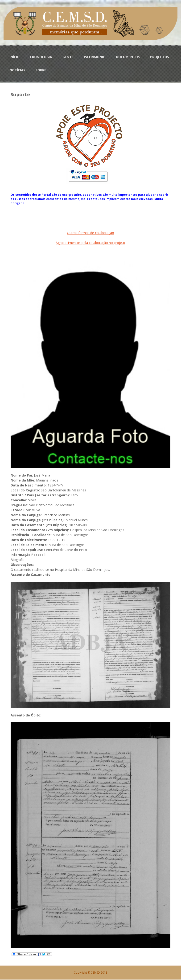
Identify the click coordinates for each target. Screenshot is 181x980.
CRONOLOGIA (41, 57)
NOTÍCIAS (17, 70)
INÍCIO (14, 57)
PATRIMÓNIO (95, 57)
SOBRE (41, 70)
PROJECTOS (160, 57)
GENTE (68, 57)
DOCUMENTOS (128, 57)
